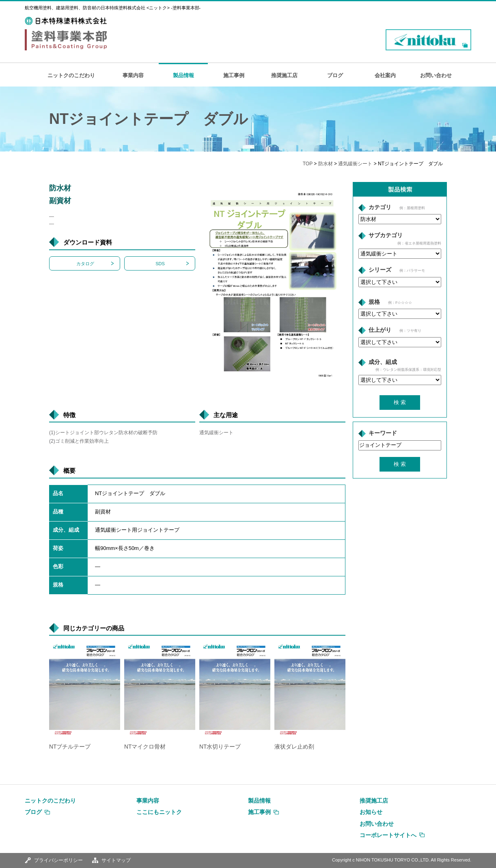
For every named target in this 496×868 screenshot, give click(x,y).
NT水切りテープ (220, 747)
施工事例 (234, 75)
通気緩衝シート (355, 164)
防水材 (326, 164)
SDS (160, 264)
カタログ (85, 264)
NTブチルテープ (70, 747)
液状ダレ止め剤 (294, 747)
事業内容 (133, 75)
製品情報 (183, 75)
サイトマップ (116, 860)
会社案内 (385, 75)
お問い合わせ (436, 75)
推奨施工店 (284, 75)
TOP (308, 164)
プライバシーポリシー (58, 860)
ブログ (335, 75)
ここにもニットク (159, 812)
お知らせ (371, 812)
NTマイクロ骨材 (145, 747)
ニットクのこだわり (71, 75)
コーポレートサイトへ (388, 835)
